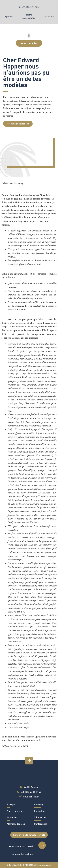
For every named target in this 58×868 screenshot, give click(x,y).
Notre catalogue (15, 811)
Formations (40, 811)
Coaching (39, 804)
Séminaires (40, 817)
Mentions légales (16, 824)
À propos (9, 16)
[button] (29, 36)
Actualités (49, 16)
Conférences (41, 824)
